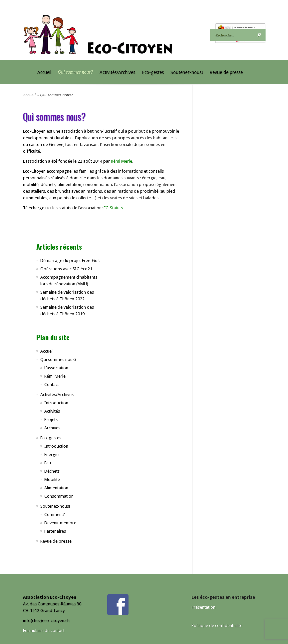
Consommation (59, 496)
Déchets (52, 471)
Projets (51, 419)
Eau (48, 463)
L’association (56, 368)
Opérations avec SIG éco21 (66, 269)
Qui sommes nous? (76, 72)
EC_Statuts (113, 208)
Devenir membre (60, 523)
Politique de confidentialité (217, 625)
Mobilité (52, 479)
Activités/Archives (117, 72)
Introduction (56, 403)
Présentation (203, 607)
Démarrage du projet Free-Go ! (70, 260)
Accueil (44, 72)
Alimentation (56, 488)
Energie (51, 454)
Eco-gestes (153, 72)
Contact (52, 384)
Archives (52, 428)
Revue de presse (226, 72)
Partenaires (55, 531)
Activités (52, 411)
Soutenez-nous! (187, 72)
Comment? (55, 514)
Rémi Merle (122, 161)
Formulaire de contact (44, 630)
